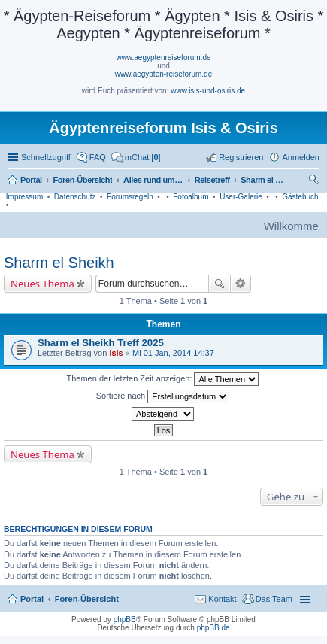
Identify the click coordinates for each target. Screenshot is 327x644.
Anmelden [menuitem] (301, 157)
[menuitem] (136, 157)
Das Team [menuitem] (274, 599)
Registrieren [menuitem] (241, 157)
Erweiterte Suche (241, 284)
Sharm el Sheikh (59, 263)
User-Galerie (241, 197)
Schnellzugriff (46, 157)
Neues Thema (42, 284)
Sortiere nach (163, 396)
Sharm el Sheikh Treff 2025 (101, 343)
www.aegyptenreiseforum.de (163, 58)
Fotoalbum (191, 197)
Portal (31, 180)
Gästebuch (300, 197)
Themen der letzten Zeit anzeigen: (163, 379)
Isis (116, 353)
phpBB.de (213, 628)
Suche (220, 284)
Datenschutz (75, 197)
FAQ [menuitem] (98, 157)
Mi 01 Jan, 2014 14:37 (173, 353)
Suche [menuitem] (315, 181)
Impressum (24, 197)
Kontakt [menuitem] (222, 599)
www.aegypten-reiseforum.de (164, 74)
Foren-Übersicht (87, 599)
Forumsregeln (130, 197)
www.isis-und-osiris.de (208, 91)
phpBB (125, 620)
